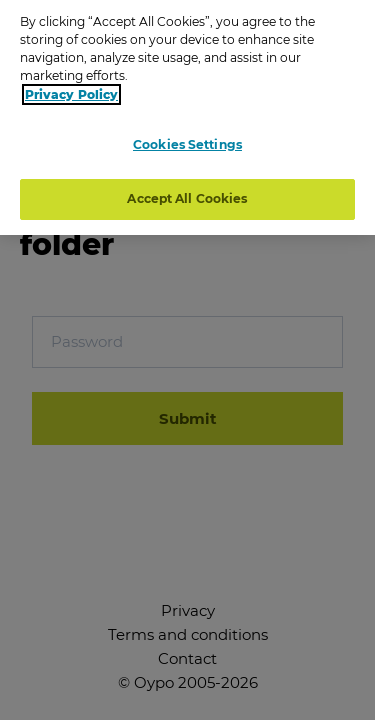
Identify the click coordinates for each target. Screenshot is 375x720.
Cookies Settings (187, 138)
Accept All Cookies (187, 193)
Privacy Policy (71, 88)
